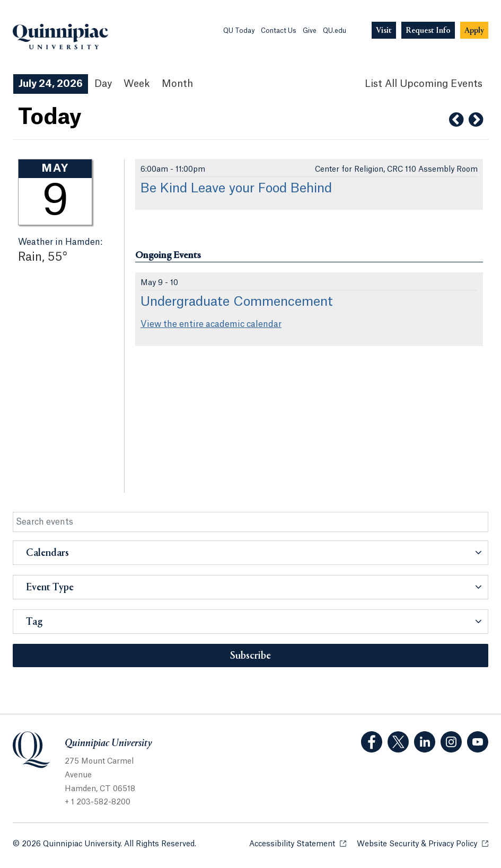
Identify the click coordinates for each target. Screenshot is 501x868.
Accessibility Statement (298, 843)
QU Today (239, 31)
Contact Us (279, 31)
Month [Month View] (177, 84)
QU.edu (335, 31)
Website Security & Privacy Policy (423, 843)
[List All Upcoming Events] (424, 84)
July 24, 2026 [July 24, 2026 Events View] (51, 84)
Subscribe (250, 656)
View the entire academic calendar (211, 324)
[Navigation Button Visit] (384, 30)
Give (310, 31)
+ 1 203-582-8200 (98, 802)
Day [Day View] (103, 84)
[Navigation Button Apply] (474, 30)
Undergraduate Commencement (237, 302)
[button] (250, 553)
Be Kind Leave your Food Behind (236, 189)
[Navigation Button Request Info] (428, 30)
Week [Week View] (137, 84)
